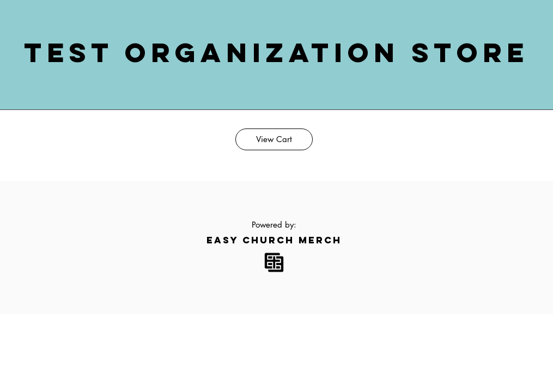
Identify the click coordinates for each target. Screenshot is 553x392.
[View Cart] (274, 139)
